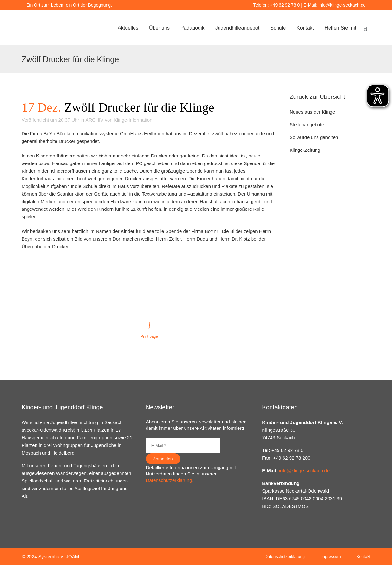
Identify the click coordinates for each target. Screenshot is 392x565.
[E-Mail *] (183, 445)
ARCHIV (95, 120)
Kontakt (363, 557)
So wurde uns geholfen (314, 137)
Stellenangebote (307, 125)
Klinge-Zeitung (305, 150)
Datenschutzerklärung (169, 480)
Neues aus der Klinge (312, 112)
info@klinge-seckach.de (342, 5)
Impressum (330, 557)
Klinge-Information (133, 120)
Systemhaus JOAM (59, 557)
